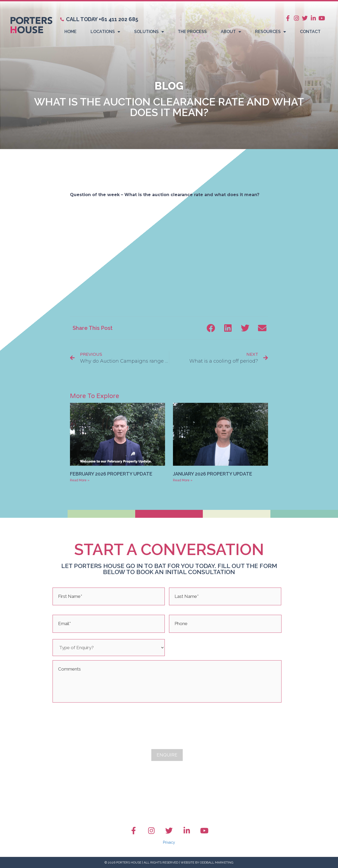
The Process (192, 32)
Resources (271, 32)
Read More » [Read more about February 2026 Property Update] (80, 480)
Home (71, 32)
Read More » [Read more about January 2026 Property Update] (183, 480)
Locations (105, 32)
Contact (310, 32)
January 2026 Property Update (213, 474)
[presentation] (93, 717)
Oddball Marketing (217, 862)
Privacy (169, 842)
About (231, 32)
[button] (211, 328)
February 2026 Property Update (111, 474)
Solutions (149, 32)
